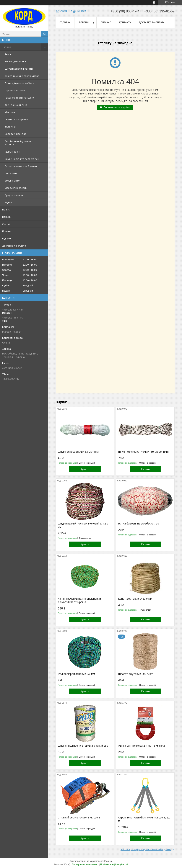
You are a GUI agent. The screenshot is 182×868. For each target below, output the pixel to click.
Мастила (10, 112)
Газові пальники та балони (21, 166)
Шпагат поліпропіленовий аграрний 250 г (84, 746)
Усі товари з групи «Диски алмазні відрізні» (146, 849)
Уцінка (9, 202)
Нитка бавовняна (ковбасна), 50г (139, 524)
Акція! (8, 54)
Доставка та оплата (14, 246)
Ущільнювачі (12, 152)
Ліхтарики (11, 173)
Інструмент (11, 127)
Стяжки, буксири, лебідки (19, 83)
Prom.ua (108, 861)
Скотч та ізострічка (16, 119)
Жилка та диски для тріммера (22, 76)
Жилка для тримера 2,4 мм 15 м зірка (141, 746)
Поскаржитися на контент (85, 864)
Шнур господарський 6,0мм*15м (78, 452)
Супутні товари (14, 195)
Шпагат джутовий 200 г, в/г (136, 674)
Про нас (7, 231)
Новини (7, 217)
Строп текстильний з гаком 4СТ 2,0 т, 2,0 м (144, 819)
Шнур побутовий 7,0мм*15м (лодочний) (143, 452)
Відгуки (6, 238)
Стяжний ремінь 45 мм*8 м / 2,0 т (79, 818)
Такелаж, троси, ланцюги (19, 98)
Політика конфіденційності (114, 864)
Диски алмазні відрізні (117, 107)
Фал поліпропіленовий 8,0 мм (76, 674)
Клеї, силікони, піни (16, 105)
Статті (6, 224)
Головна (65, 22)
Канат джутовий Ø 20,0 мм (135, 599)
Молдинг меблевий (16, 188)
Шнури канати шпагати (19, 69)
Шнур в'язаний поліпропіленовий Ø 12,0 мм (83, 525)
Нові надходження (16, 61)
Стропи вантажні (15, 90)
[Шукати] (45, 34)
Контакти (125, 22)
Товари (7, 47)
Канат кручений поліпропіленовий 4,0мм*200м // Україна (79, 600)
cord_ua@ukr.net (12, 368)
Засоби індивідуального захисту (19, 143)
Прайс (6, 210)
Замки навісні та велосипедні (22, 159)
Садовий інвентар (16, 134)
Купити (85, 469)
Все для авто (12, 181)
